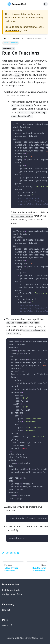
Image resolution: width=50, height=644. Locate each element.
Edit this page (11, 553)
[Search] (45, 4)
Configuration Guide (12, 594)
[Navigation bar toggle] (4, 4)
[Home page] (5, 39)
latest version (12, 31)
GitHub (7, 625)
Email (6, 610)
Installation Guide (11, 590)
